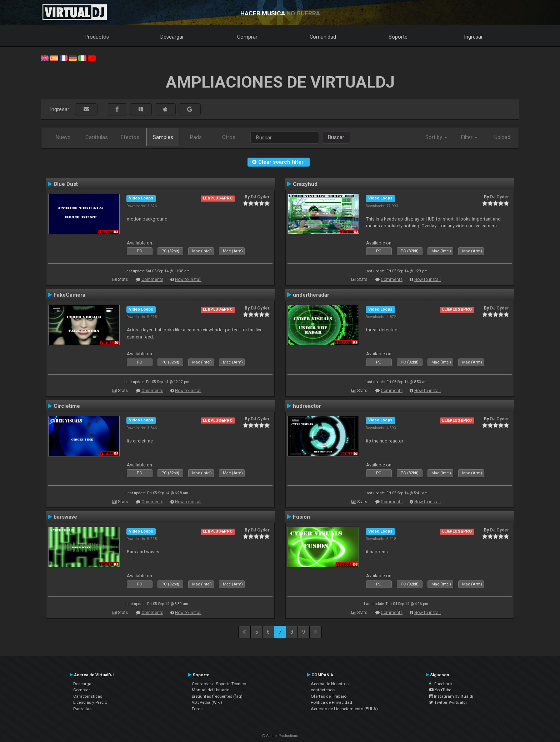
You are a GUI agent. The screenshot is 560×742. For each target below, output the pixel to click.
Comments (152, 280)
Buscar (336, 137)
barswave (65, 517)
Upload (502, 137)
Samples (163, 137)
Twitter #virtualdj (448, 702)
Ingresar (474, 37)
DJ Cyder (260, 197)
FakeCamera (69, 295)
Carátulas (97, 137)
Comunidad (323, 37)
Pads (196, 137)
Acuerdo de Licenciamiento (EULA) (344, 709)
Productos (97, 37)
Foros (197, 709)
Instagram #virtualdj (451, 696)
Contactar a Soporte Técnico (219, 684)
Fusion (301, 517)
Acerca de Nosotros (330, 684)
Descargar (172, 37)
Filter (469, 137)
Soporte (398, 37)
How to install (188, 280)
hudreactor (307, 406)
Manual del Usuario (211, 690)
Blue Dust (66, 184)
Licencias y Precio (90, 702)
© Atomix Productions (280, 736)
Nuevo (63, 137)
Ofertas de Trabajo (329, 696)
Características (88, 696)
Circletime (67, 406)
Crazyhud (305, 184)
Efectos (130, 137)
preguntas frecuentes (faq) (217, 696)
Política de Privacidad (331, 702)
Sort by (436, 137)
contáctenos (323, 690)
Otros (229, 137)
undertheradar (311, 295)
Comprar (247, 37)
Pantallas (82, 709)
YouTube (440, 690)
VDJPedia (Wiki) (207, 702)
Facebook (441, 684)
